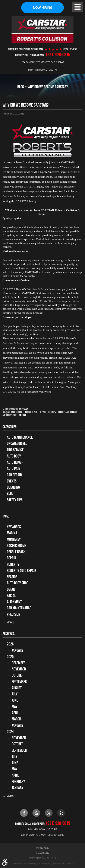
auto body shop (10, 415)
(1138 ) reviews (70, 49)
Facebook (24, 813)
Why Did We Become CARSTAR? (48, 87)
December (19, 663)
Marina (12, 533)
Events (12, 481)
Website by (42, 858)
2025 (10, 657)
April (15, 713)
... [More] (8, 622)
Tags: (6, 516)
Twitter (49, 813)
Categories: (10, 427)
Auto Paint (14, 468)
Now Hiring (43, 8)
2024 (10, 732)
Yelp (61, 813)
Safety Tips (15, 500)
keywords (14, 527)
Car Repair (14, 475)
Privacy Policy (43, 848)
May (15, 707)
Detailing (13, 487)
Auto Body (24, 409)
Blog (21, 87)
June (15, 700)
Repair (43, 412)
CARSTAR (23, 415)
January (18, 650)
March (16, 719)
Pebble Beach (31, 412)
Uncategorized (17, 444)
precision (14, 614)
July (15, 694)
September (19, 682)
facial (11, 596)
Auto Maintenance (20, 437)
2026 (10, 644)
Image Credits (43, 853)
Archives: (9, 633)
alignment (14, 602)
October (18, 675)
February (18, 782)
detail (11, 589)
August (17, 688)
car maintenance (19, 608)
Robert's (52, 412)
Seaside (12, 577)
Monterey (14, 539)
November (19, 669)
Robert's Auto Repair (67, 412)
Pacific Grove (17, 412)
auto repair (15, 462)
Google (36, 813)
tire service (15, 450)
